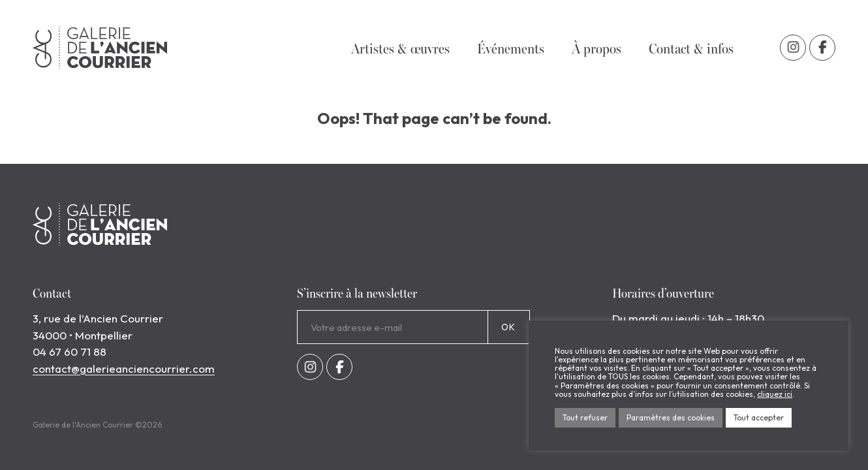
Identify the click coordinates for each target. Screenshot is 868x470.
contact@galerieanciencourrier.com (124, 368)
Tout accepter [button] (759, 417)
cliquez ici (775, 394)
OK (509, 327)
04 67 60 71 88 (70, 352)
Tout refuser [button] (585, 417)
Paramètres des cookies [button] (671, 417)
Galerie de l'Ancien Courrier (100, 47)
